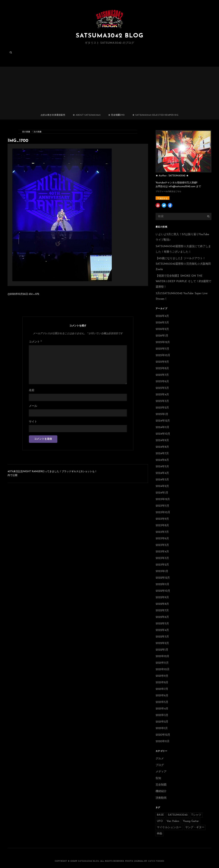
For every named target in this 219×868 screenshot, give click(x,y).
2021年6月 (162, 696)
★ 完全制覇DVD (116, 115)
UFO (160, 821)
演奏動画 (161, 798)
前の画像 (26, 132)
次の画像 (38, 132)
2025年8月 (162, 368)
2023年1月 (162, 571)
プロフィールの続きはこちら (168, 192)
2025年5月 (162, 388)
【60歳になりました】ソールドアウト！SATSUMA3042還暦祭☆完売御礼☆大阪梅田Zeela (183, 264)
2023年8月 (162, 526)
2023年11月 (162, 506)
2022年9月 (162, 598)
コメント (35, 342)
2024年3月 (162, 480)
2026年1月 (162, 336)
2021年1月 (162, 728)
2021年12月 (162, 656)
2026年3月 (162, 323)
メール (33, 406)
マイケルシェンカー (169, 827)
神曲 (160, 834)
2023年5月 (162, 545)
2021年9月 (162, 676)
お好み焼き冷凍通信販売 (53, 115)
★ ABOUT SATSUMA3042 (87, 115)
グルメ (160, 759)
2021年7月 (162, 689)
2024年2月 (162, 486)
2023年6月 (162, 539)
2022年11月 (162, 584)
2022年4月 (162, 630)
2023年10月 (163, 512)
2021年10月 (163, 669)
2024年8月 (162, 447)
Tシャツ (196, 815)
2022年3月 (162, 637)
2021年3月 (162, 715)
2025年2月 (162, 408)
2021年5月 (162, 702)
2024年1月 (162, 493)
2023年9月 (162, 519)
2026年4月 (162, 316)
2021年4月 (162, 709)
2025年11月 (162, 349)
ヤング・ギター (195, 827)
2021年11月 (162, 663)
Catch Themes (156, 861)
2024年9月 (162, 440)
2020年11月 (163, 741)
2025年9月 (162, 362)
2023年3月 (162, 558)
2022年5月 (162, 624)
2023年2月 (162, 565)
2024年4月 (162, 473)
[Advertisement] (109, 88)
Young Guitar (191, 821)
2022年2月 (162, 643)
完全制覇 (161, 785)
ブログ (160, 765)
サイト (33, 422)
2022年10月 (163, 591)
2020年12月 (163, 735)
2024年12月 (163, 421)
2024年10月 (163, 434)
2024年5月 (162, 467)
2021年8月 (162, 683)
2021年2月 (162, 722)
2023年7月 (162, 532)
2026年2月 (162, 329)
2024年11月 (162, 427)
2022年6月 (162, 617)
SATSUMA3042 (178, 815)
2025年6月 (162, 382)
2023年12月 (163, 499)
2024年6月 (162, 460)
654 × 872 (34, 294)
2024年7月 (162, 454)
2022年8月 (162, 604)
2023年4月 (162, 552)
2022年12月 (163, 578)
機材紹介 (161, 791)
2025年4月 (162, 395)
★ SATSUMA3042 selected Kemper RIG (155, 115)
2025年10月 (163, 355)
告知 (158, 778)
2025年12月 (163, 342)
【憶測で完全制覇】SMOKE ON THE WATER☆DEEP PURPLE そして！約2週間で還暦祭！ (183, 281)
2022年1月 (162, 650)
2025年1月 (162, 414)
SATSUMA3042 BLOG (110, 36)
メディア (161, 772)
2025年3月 (162, 401)
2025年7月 (162, 375)
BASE (160, 815)
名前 (32, 390)
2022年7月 (162, 611)
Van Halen (173, 821)
